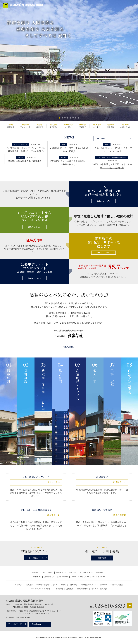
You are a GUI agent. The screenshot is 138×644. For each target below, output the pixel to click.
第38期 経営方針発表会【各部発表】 (26, 161)
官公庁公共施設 (117, 585)
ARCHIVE (102, 138)
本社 (9, 604)
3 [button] (65, 118)
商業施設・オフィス (78, 411)
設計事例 (40, 126)
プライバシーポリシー (80, 577)
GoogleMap (38, 624)
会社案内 (97, 126)
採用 (64, 144)
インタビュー (68, 126)
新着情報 (11, 126)
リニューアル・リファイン (36, 482)
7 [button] (76, 118)
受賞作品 (53, 126)
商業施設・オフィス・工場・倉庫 (94, 585)
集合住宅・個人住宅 (69, 585)
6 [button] (73, 118)
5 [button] (70, 118)
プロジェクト (25, 126)
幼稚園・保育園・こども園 (43, 411)
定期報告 (36, 515)
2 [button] (62, 118)
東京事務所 (11, 611)
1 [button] (60, 118)
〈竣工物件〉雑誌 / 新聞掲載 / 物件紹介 (111, 157)
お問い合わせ (125, 126)
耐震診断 (102, 482)
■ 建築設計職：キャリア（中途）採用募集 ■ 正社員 (69, 150)
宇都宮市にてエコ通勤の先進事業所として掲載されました (69, 163)
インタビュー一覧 (36, 558)
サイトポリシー (99, 577)
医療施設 (9, 411)
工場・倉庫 (112, 411)
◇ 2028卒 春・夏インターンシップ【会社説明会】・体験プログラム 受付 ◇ (26, 150)
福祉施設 (26, 411)
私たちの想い (69, 347)
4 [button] (68, 118)
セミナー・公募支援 (99, 589)
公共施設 (129, 411)
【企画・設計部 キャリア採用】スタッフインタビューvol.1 (112, 150)
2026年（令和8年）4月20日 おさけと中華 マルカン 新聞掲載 (112, 166)
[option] (69, 61)
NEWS (21, 157)
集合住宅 (60, 411)
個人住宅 (95, 411)
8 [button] (78, 118)
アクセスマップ (15, 624)
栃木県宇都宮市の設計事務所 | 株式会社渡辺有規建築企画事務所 (23, 6)
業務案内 (83, 126)
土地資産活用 (102, 515)
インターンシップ (20, 144)
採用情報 (110, 126)
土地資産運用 (82, 589)
